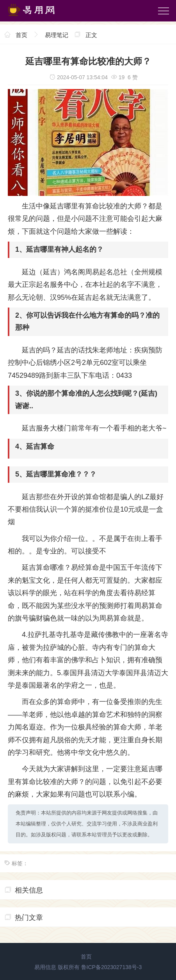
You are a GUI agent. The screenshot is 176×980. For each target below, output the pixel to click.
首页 (21, 35)
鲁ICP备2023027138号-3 (112, 967)
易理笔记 (57, 35)
